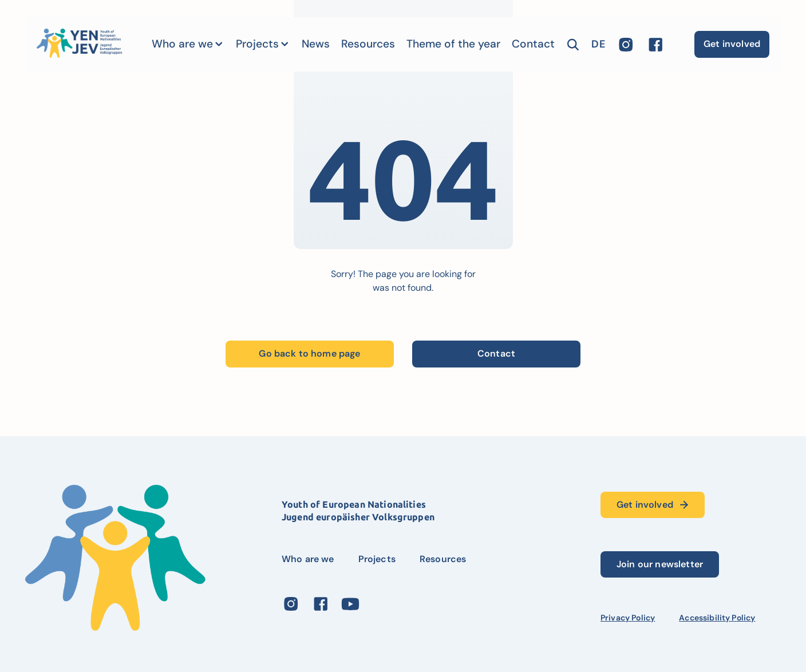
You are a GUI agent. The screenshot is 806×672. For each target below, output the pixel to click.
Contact (533, 44)
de (598, 44)
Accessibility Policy (717, 618)
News (316, 44)
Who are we (182, 44)
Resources (368, 44)
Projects (257, 44)
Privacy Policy (628, 618)
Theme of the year (453, 44)
